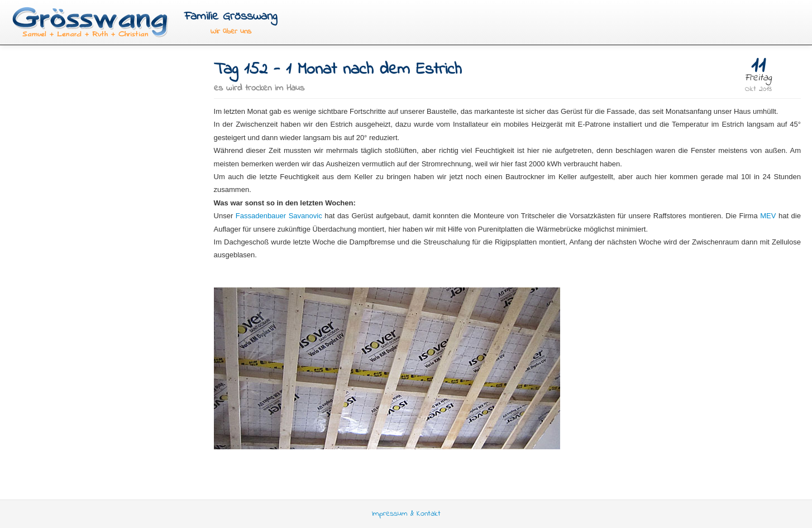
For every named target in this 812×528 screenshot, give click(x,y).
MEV (768, 216)
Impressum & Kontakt (406, 514)
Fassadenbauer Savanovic (279, 216)
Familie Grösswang (231, 16)
